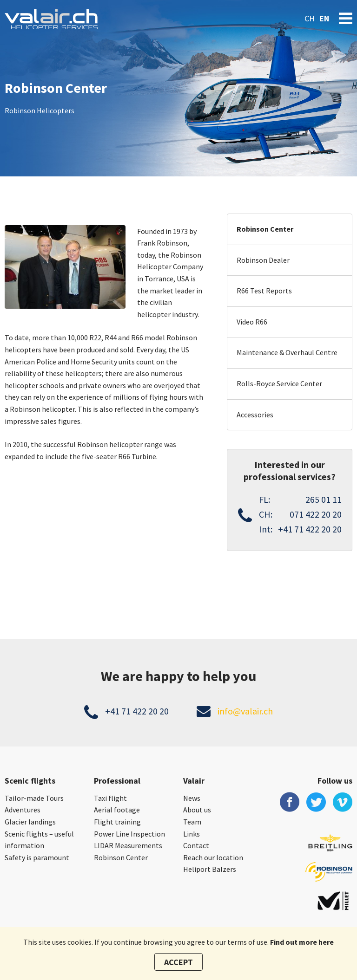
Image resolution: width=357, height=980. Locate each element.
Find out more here (302, 942)
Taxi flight (110, 798)
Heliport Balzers (210, 869)
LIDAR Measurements (128, 845)
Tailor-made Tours (34, 798)
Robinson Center (265, 229)
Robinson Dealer (263, 260)
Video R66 (252, 322)
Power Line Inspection (129, 834)
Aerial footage (117, 810)
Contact (196, 845)
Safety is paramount (37, 857)
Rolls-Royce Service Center (279, 383)
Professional (117, 781)
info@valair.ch (245, 711)
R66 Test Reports (264, 291)
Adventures (23, 810)
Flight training (117, 822)
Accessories (255, 415)
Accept (178, 962)
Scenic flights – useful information (39, 840)
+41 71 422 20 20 (137, 711)
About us (197, 810)
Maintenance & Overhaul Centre (287, 352)
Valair (194, 781)
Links (192, 834)
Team (192, 822)
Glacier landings (30, 822)
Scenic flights (30, 781)
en (324, 18)
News (192, 798)
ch (310, 18)
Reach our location (213, 857)
